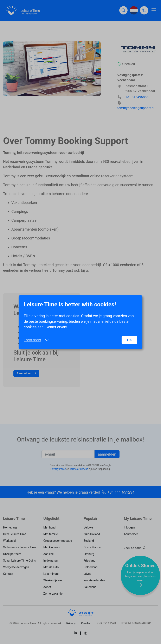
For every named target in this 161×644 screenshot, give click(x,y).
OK (129, 340)
